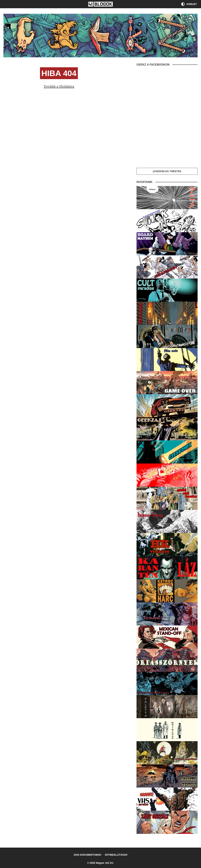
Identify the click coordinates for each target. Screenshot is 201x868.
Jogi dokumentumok (87, 855)
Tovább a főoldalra (59, 86)
